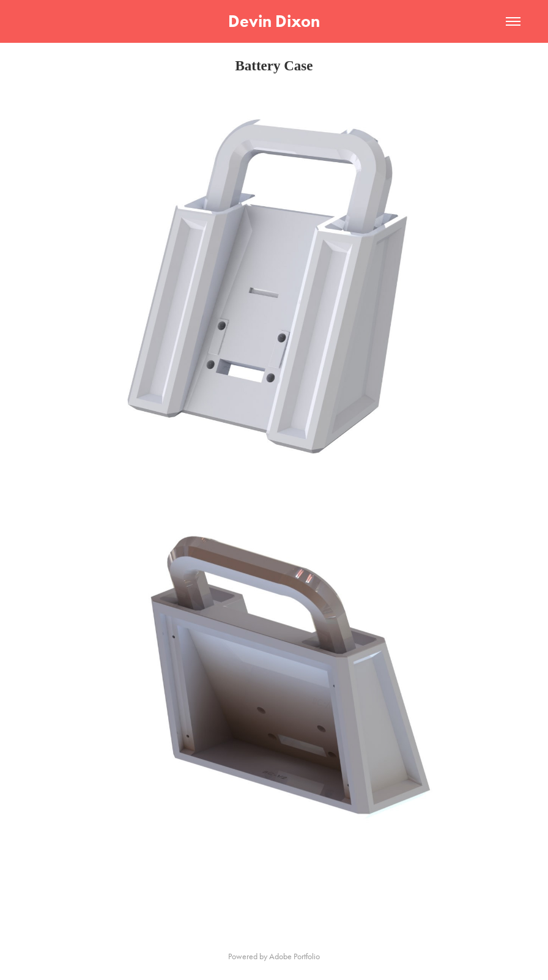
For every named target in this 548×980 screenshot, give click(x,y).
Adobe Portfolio (294, 956)
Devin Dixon (274, 21)
